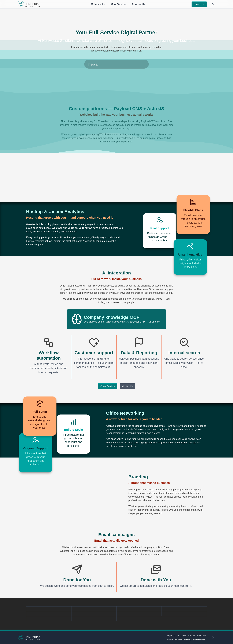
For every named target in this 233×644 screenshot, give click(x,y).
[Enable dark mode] (213, 4)
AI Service (182, 636)
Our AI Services (108, 386)
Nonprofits (98, 4)
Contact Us (199, 4)
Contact (192, 636)
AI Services (118, 4)
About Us (138, 4)
